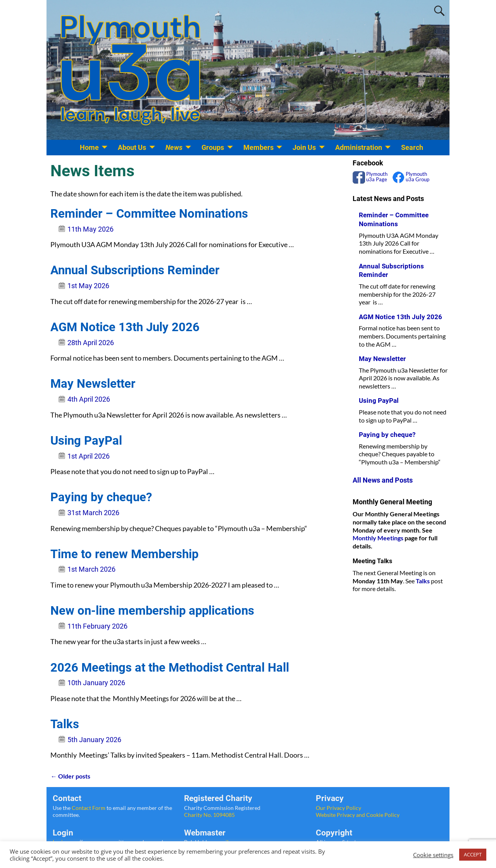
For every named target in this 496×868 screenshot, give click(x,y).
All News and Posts (383, 480)
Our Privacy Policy (338, 808)
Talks (65, 724)
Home (89, 147)
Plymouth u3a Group (417, 177)
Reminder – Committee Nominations (149, 214)
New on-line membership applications (152, 611)
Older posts (70, 776)
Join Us (304, 147)
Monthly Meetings (378, 538)
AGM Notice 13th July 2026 (125, 327)
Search (412, 147)
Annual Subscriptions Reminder (135, 270)
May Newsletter (93, 384)
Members (258, 147)
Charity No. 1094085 (209, 815)
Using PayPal (86, 441)
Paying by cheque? (101, 497)
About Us (132, 147)
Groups (213, 147)
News (174, 147)
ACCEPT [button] (473, 854)
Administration (359, 147)
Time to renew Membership (124, 554)
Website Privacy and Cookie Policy (358, 815)
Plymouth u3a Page (376, 177)
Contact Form (89, 808)
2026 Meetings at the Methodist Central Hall (170, 668)
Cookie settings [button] (433, 855)
